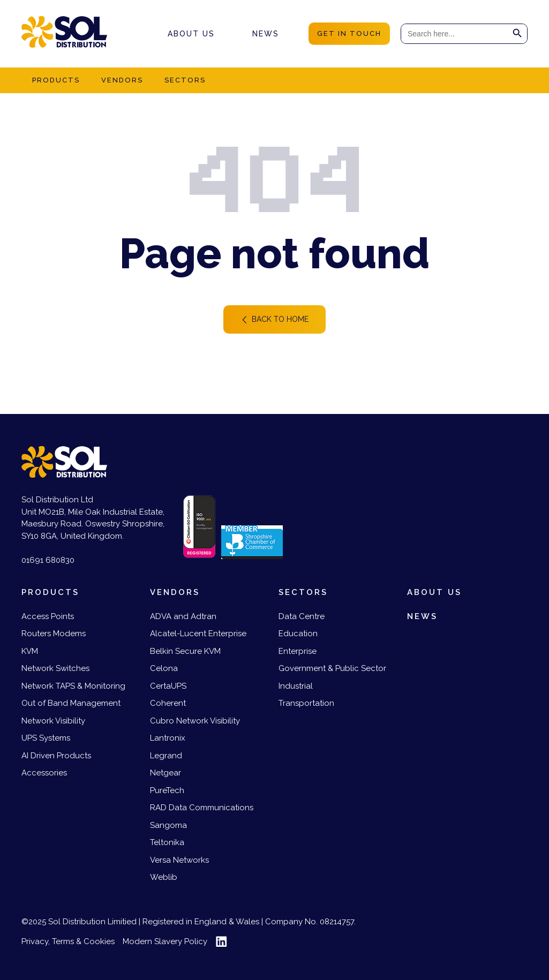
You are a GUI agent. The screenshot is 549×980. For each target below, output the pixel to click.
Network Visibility (53, 721)
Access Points (48, 616)
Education (298, 634)
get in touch (349, 33)
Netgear (166, 773)
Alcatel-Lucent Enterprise (198, 634)
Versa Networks (179, 860)
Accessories (44, 773)
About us (191, 34)
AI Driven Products (56, 756)
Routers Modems (54, 634)
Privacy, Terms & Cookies (68, 941)
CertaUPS (168, 686)
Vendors (122, 80)
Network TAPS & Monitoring (73, 686)
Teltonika (167, 842)
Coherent (168, 703)
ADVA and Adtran (183, 616)
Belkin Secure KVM (185, 651)
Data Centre (302, 616)
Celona (164, 668)
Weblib (164, 877)
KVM (30, 651)
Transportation (306, 703)
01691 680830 (48, 560)
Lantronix (168, 738)
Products (56, 80)
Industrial (296, 686)
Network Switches (55, 668)
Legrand (166, 756)
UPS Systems (46, 738)
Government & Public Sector (332, 668)
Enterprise (298, 651)
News (266, 34)
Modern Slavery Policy (165, 941)
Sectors (185, 80)
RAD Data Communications (202, 808)
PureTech (167, 790)
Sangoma (168, 825)
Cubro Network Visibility (195, 721)
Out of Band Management (71, 703)
